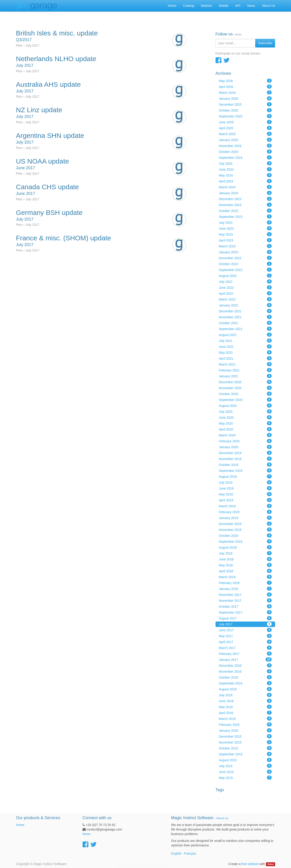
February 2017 (245, 654)
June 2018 (245, 559)
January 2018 (245, 589)
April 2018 (245, 571)
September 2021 (245, 329)
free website (250, 864)
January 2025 (245, 140)
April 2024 (245, 181)
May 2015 (245, 778)
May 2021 (245, 352)
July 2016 (245, 695)
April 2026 (245, 87)
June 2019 (245, 488)
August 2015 (245, 760)
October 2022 (245, 264)
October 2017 (245, 606)
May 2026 (245, 81)
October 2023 (245, 211)
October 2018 (245, 535)
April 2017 (245, 642)
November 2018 (245, 530)
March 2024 (245, 187)
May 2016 (245, 707)
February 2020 (245, 441)
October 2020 (245, 394)
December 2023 (245, 199)
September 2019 (245, 470)
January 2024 (245, 193)
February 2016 (245, 724)
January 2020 (245, 447)
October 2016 (245, 677)
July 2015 (245, 766)
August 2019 (245, 476)
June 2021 (245, 346)
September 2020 (245, 400)
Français (190, 853)
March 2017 (245, 648)
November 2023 (245, 205)
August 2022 (245, 276)
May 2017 (245, 636)
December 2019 (245, 453)
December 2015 (245, 736)
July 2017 (245, 624)
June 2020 (245, 417)
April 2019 (245, 500)
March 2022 (245, 299)
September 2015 (245, 754)
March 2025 (245, 134)
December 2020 (245, 382)
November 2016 (245, 671)
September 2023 (245, 216)
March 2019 (245, 506)
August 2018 (245, 547)
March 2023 (245, 246)
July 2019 (245, 482)
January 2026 (245, 98)
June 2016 (245, 701)
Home (20, 825)
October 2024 (245, 152)
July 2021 (245, 341)
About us (222, 818)
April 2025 (245, 128)
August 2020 (245, 405)
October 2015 (245, 748)
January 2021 (245, 376)
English (176, 853)
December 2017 (245, 594)
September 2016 (245, 683)
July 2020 (245, 411)
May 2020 (245, 423)
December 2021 (245, 311)
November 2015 (245, 742)
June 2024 (245, 169)
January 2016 (245, 730)
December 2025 (245, 104)
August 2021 (245, 335)
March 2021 (245, 364)
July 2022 (245, 281)
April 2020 (245, 429)
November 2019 (245, 459)
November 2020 (245, 388)
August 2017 (245, 618)
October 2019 (245, 465)
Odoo (270, 864)
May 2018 (245, 565)
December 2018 (245, 524)
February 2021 (245, 370)
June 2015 (245, 772)
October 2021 (245, 323)
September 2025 (245, 116)
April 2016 (245, 713)
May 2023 (245, 234)
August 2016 (245, 689)
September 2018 (245, 541)
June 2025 (245, 122)
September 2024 (245, 157)
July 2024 (245, 163)
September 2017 (245, 612)
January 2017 (245, 659)
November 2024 (245, 146)
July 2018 (245, 553)
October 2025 (245, 110)
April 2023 (245, 240)
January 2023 (245, 252)
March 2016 (245, 719)
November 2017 (245, 600)
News (87, 834)
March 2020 (245, 435)
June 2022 (245, 287)
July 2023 (245, 222)
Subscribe (265, 43)
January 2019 (245, 518)
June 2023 (245, 228)
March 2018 (245, 577)
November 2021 (245, 317)
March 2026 (245, 92)
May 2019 (245, 494)
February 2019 (245, 512)
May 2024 (245, 175)
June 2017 (245, 630)
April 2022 (245, 293)
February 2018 (245, 583)
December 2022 (245, 258)
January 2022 (245, 305)
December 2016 (245, 665)
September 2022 (245, 270)
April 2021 (245, 358)
